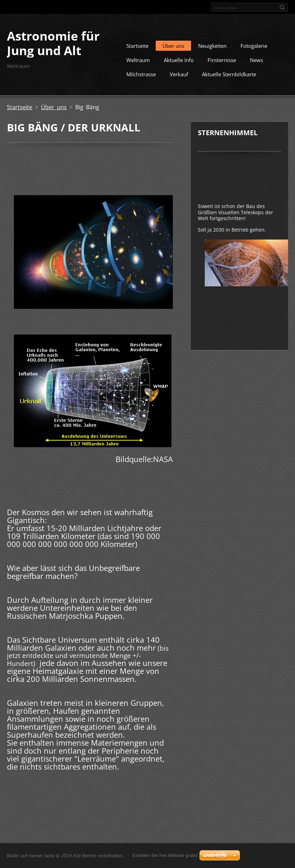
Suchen (282, 7)
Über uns (173, 50)
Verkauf (179, 79)
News (256, 64)
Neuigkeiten (212, 50)
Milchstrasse (141, 79)
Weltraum (138, 64)
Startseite (137, 50)
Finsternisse (222, 64)
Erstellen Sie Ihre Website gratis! (165, 856)
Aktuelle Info (179, 64)
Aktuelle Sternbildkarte (229, 79)
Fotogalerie (254, 50)
